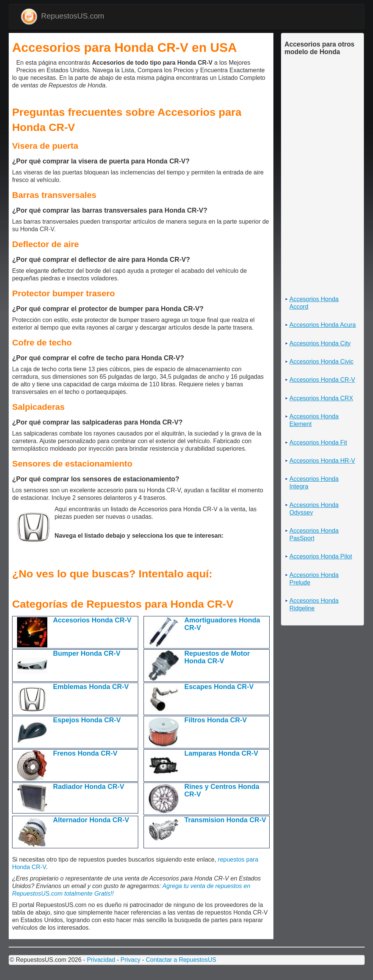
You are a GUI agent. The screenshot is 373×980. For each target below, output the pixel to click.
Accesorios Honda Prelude (314, 579)
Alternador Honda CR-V (91, 820)
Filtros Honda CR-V (216, 720)
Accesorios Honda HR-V (322, 461)
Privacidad (101, 960)
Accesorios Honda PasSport (314, 534)
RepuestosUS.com (62, 16)
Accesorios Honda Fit (318, 443)
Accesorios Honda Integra (314, 483)
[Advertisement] (14, 66)
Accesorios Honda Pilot (321, 556)
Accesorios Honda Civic (321, 362)
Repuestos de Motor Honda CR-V (217, 657)
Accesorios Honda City (320, 343)
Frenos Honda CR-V (85, 753)
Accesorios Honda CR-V (92, 620)
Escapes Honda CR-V (219, 687)
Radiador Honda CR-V (89, 787)
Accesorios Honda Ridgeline (314, 604)
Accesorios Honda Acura (322, 325)
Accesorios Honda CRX (321, 398)
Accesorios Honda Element (314, 420)
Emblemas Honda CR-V (91, 687)
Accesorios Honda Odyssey (314, 509)
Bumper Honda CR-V (87, 653)
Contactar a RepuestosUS (181, 960)
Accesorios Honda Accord (314, 303)
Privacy (130, 960)
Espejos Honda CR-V (87, 720)
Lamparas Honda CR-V (221, 753)
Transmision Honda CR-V (225, 820)
